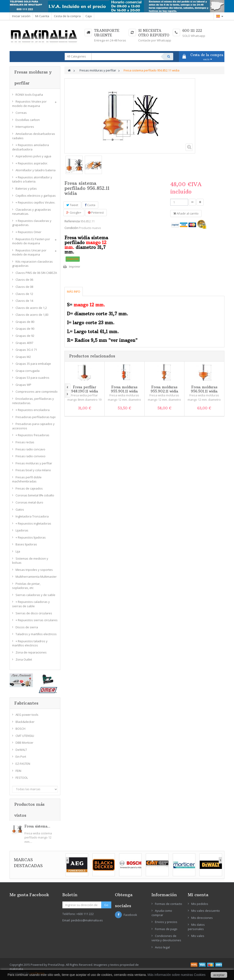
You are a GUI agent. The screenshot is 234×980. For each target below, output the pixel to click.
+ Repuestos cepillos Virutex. (35, 202)
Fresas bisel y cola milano (33, 470)
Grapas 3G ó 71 (26, 350)
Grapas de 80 (25, 322)
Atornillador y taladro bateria (36, 170)
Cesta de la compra (67, 16)
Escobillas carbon (28, 120)
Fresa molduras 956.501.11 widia (204, 389)
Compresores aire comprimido (37, 392)
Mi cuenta (198, 895)
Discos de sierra (27, 627)
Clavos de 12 (24, 294)
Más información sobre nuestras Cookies (177, 975)
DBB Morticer (24, 743)
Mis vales (198, 936)
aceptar (219, 975)
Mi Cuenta (42, 16)
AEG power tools (27, 715)
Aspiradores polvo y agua (33, 156)
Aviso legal (162, 947)
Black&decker (25, 722)
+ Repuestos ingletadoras (33, 523)
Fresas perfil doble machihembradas (27, 479)
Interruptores (25, 127)
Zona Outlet (24, 659)
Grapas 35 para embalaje (33, 364)
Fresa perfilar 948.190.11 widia (85, 389)
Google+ (74, 212)
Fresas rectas (25, 442)
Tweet (72, 205)
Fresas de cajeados (29, 488)
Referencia (72, 221)
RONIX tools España (29, 95)
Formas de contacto (169, 904)
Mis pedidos (200, 904)
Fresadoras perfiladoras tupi (36, 417)
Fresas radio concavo (30, 449)
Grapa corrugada (28, 371)
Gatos (20, 509)
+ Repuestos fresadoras (32, 435)
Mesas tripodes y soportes (34, 570)
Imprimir (75, 267)
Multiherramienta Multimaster (36, 577)
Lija (18, 551)
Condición (71, 228)
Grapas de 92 (25, 336)
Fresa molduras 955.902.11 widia (164, 389)
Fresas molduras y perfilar (34, 463)
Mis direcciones (202, 918)
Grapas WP (23, 385)
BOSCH (20, 729)
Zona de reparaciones (31, 652)
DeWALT (21, 750)
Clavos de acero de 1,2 (31, 308)
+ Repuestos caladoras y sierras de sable (31, 604)
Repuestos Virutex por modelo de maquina (29, 104)
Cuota (90, 205)
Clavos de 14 (24, 301)
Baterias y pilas (26, 188)
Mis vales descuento (206, 911)
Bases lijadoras (26, 544)
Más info (74, 291)
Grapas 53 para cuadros (32, 378)
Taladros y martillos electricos (36, 634)
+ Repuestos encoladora (33, 410)
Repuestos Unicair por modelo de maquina (29, 252)
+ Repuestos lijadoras (31, 537)
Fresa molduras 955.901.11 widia (124, 389)
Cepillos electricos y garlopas (36, 196)
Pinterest (96, 212)
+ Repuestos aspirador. (32, 163)
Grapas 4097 (24, 343)
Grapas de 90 (25, 329)
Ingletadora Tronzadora (32, 516)
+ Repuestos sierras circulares (37, 620)
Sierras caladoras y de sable (35, 595)
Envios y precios (166, 922)
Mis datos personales (196, 927)
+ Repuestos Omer (28, 232)
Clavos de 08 (24, 287)
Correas (21, 113)
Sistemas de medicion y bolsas (30, 561)
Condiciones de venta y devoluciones (166, 938)
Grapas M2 (23, 357)
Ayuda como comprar (162, 913)
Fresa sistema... (37, 826)
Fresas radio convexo (31, 456)
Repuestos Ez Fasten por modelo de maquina (31, 241)
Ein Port (21, 757)
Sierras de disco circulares (34, 613)
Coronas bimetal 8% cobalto (35, 495)
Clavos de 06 (24, 280)
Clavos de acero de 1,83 (32, 315)
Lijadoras (22, 530)
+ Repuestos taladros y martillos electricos (30, 643)
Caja (89, 16)
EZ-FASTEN (23, 764)
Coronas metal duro (29, 502)
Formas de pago (166, 929)
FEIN (18, 771)
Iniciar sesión (21, 16)
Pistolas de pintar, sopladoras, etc (26, 586)
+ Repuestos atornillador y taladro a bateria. (32, 179)
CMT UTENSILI (25, 736)
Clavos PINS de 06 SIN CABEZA (36, 273)
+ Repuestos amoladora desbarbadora (31, 147)
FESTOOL (22, 778)
